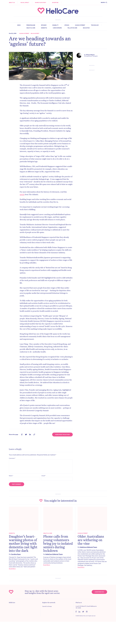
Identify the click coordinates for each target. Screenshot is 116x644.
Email (44, 476)
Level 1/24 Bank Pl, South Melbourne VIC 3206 (86, 607)
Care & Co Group (47, 606)
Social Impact (25, 3)
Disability (55, 25)
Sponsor (44, 25)
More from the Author (62, 435)
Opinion (67, 25)
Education (86, 28)
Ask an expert (35, 33)
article (22, 194)
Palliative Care (72, 28)
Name (11, 476)
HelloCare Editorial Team (54, 554)
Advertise (55, 3)
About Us (12, 3)
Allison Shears (90, 55)
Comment (12, 458)
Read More (12, 569)
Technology (95, 25)
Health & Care (31, 28)
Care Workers (57, 28)
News (19, 25)
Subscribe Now (99, 592)
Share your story (41, 3)
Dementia (44, 28)
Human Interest (80, 25)
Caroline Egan (16, 554)
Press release (31, 25)
